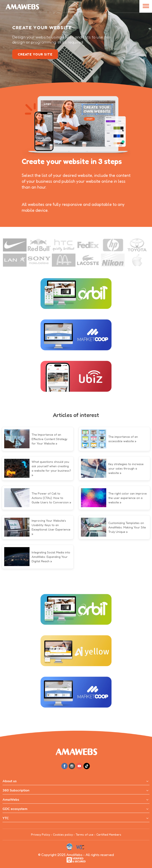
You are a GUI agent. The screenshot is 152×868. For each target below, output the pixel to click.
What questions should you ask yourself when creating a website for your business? (51, 466)
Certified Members (109, 834)
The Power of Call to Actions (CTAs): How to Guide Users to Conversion (50, 498)
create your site (35, 54)
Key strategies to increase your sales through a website (126, 468)
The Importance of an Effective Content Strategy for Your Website (49, 439)
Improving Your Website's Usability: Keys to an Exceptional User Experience (51, 525)
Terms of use (85, 834)
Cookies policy (63, 834)
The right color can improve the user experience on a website (128, 498)
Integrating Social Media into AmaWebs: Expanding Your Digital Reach (51, 557)
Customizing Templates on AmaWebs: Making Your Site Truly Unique (127, 527)
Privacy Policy (40, 834)
